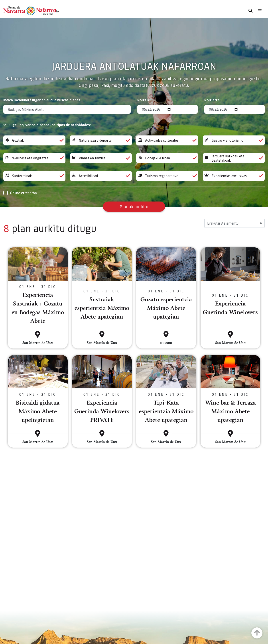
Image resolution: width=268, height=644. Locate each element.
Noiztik (143, 100)
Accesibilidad (101, 176)
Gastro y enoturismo (234, 140)
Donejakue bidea (167, 158)
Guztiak (34, 140)
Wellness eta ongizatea (34, 158)
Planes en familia (101, 158)
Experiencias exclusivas (234, 176)
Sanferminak (34, 176)
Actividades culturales (167, 140)
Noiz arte (212, 100)
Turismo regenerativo (167, 176)
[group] (34, 140)
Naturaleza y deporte (101, 140)
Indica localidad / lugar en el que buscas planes (42, 100)
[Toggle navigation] (260, 11)
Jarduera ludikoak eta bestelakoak (234, 158)
